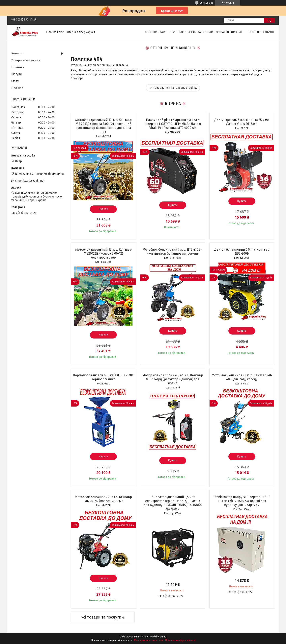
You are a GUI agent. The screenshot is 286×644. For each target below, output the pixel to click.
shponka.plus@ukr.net (30, 181)
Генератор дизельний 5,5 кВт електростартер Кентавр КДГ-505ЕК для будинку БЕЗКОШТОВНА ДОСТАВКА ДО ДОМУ (173, 503)
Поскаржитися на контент (149, 640)
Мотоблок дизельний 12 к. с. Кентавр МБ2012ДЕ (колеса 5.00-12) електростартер (103, 253)
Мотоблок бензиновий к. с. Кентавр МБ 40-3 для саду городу (242, 377)
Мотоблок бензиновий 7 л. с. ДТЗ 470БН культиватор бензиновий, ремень (173, 251)
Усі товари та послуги (101, 617)
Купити (103, 209)
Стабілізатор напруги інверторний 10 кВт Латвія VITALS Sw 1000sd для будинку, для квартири (242, 501)
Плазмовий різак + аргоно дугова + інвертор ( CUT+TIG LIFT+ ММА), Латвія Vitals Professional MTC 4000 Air (173, 124)
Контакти (222, 32)
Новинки (18, 67)
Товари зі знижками (26, 60)
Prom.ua (162, 637)
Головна (151, 32)
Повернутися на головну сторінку (175, 88)
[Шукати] (269, 20)
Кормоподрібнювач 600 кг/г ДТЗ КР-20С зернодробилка (103, 377)
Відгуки (17, 74)
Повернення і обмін (259, 32)
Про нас (237, 32)
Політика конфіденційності (180, 640)
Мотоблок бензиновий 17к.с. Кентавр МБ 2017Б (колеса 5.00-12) (103, 499)
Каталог (165, 32)
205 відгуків (207, 3)
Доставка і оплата (200, 32)
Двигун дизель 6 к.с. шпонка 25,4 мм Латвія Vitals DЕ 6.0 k (242, 122)
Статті (182, 32)
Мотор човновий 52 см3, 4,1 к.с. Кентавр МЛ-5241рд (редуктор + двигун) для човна (173, 379)
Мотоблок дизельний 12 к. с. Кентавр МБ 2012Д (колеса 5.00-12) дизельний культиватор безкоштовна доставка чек (103, 126)
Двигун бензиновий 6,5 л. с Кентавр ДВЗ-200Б (242, 251)
